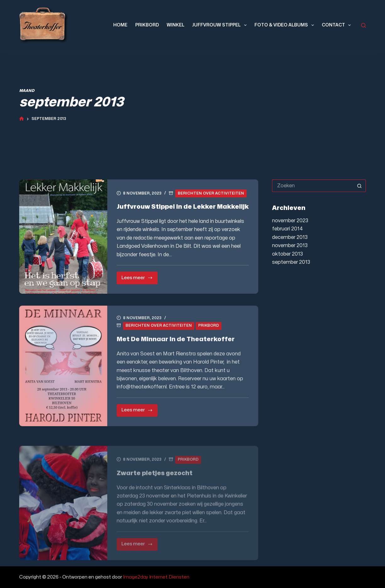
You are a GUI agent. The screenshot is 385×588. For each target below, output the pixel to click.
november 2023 (290, 221)
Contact (338, 25)
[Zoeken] (363, 25)
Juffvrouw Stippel (221, 25)
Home (120, 25)
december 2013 (290, 237)
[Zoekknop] (360, 186)
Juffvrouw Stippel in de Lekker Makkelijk (183, 207)
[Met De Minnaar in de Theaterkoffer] (63, 371)
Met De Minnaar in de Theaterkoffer (176, 345)
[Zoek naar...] (312, 186)
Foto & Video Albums (285, 25)
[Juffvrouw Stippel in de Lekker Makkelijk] (63, 237)
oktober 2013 (287, 254)
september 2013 (291, 262)
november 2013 (290, 246)
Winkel (176, 25)
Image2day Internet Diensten (156, 577)
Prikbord (147, 25)
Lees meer (139, 280)
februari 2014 (287, 229)
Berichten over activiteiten (211, 193)
